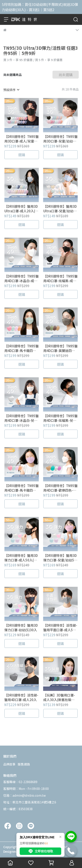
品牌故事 (9, 764)
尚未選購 (66, 75)
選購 (22, 155)
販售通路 (24, 764)
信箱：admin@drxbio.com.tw (24, 795)
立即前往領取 (40, 851)
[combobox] (11, 90)
